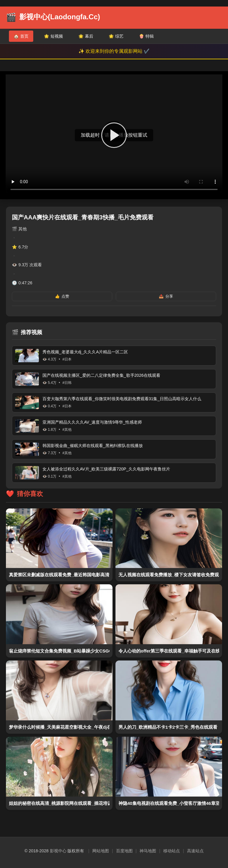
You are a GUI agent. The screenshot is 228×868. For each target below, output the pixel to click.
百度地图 (124, 851)
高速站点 (195, 851)
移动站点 (172, 851)
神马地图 (148, 851)
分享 (166, 296)
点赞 (62, 296)
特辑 (146, 36)
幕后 (86, 36)
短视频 (53, 36)
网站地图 (101, 851)
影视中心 (58, 851)
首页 (21, 36)
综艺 (116, 36)
